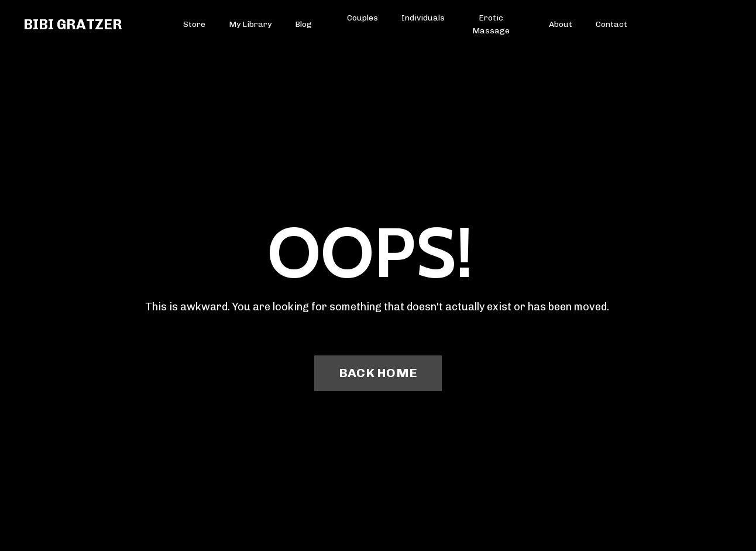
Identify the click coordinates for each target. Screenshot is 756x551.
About (561, 24)
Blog (303, 24)
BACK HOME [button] (378, 373)
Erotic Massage (491, 24)
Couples (362, 18)
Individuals (423, 18)
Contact (611, 24)
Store (194, 24)
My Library (250, 24)
